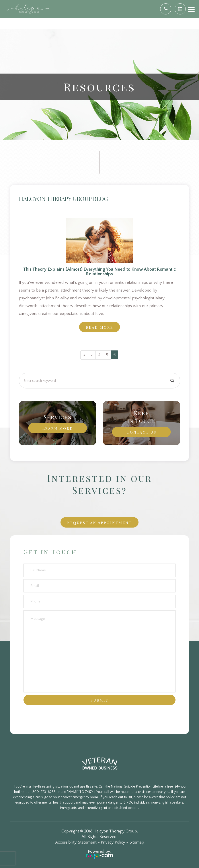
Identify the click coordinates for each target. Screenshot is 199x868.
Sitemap (137, 842)
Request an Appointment (99, 522)
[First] (84, 355)
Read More (99, 327)
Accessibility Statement (76, 842)
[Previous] (92, 355)
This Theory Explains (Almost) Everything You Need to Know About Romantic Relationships (99, 272)
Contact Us (141, 432)
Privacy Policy (113, 842)
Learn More (58, 428)
